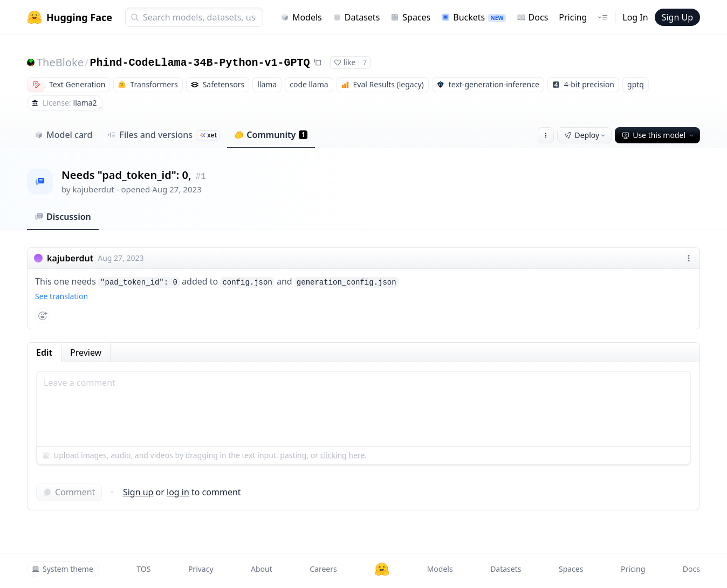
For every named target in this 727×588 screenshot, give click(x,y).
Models (301, 17)
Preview (86, 352)
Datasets (356, 17)
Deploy (586, 135)
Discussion (63, 217)
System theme (63, 569)
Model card (63, 135)
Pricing (573, 17)
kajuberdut (94, 189)
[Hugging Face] (382, 569)
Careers (323, 569)
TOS (143, 569)
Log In (635, 17)
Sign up (138, 492)
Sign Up (677, 17)
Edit (44, 352)
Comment (69, 492)
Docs (533, 17)
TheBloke (60, 62)
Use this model (659, 135)
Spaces (410, 17)
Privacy (201, 569)
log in (178, 492)
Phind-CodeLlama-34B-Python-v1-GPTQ (200, 63)
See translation (61, 296)
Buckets (473, 17)
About (262, 569)
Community (271, 135)
